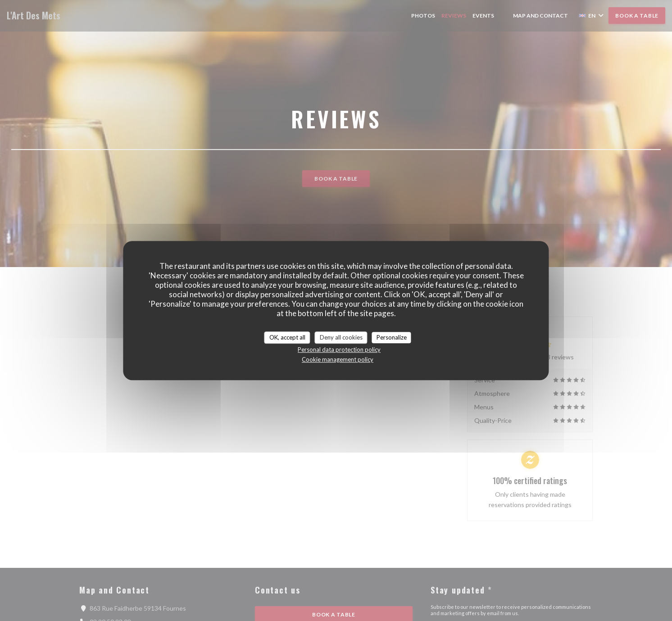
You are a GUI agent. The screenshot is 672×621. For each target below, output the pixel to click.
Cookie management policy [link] (338, 359)
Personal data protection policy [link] (339, 349)
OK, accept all (287, 337)
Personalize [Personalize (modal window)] (392, 337)
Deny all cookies (341, 337)
